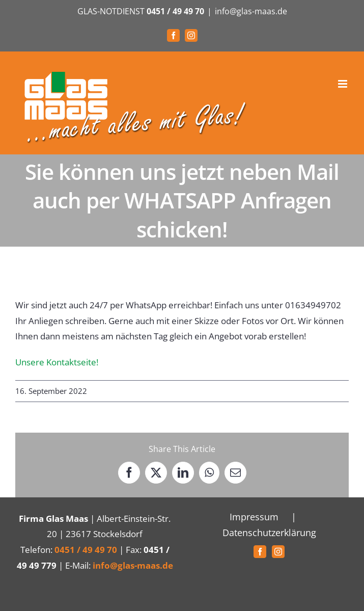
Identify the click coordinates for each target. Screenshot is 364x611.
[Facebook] (260, 552)
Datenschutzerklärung (269, 533)
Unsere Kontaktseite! (57, 362)
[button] (18, 593)
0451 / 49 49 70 (175, 11)
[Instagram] (278, 552)
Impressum (254, 517)
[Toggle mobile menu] (343, 84)
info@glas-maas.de (251, 11)
